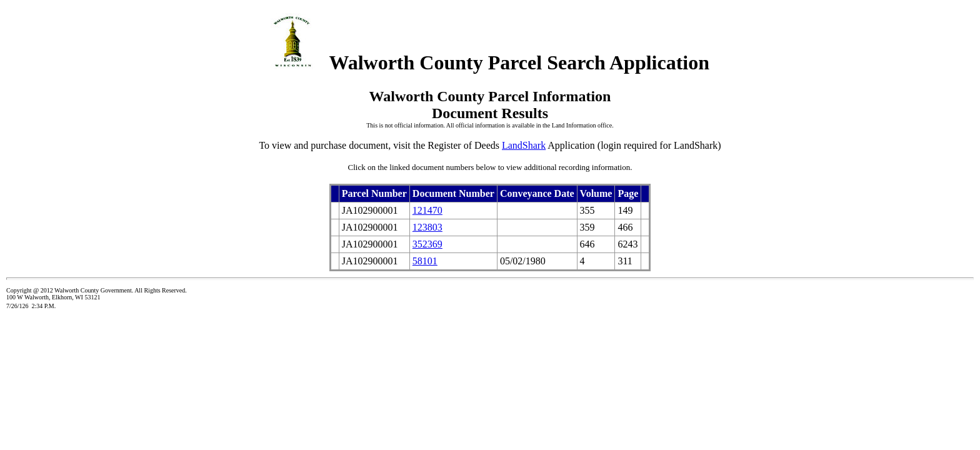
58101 (425, 261)
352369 (427, 244)
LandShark (524, 145)
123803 (427, 227)
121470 (427, 210)
